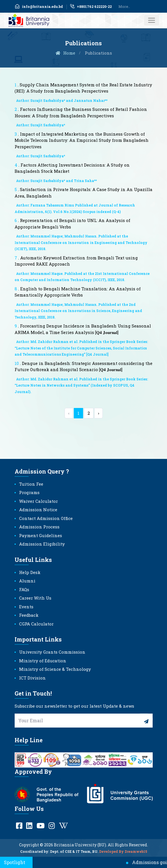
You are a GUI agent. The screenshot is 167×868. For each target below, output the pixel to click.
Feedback (29, 615)
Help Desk (30, 572)
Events (26, 607)
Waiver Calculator (38, 501)
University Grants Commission (52, 652)
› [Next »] (99, 413)
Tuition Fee (31, 484)
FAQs (24, 589)
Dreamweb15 (136, 856)
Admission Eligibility (42, 544)
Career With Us (35, 598)
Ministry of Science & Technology (55, 669)
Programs (29, 492)
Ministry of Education (43, 661)
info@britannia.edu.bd (39, 6)
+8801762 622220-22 (91, 6)
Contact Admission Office (46, 518)
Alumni (27, 581)
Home (65, 53)
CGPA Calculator (36, 624)
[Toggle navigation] (152, 20)
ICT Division (32, 678)
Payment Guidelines (41, 535)
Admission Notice (38, 510)
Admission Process (39, 527)
